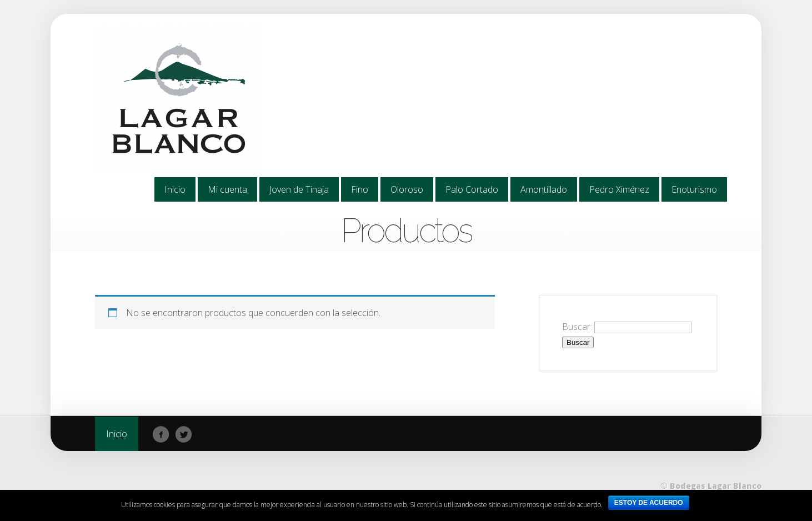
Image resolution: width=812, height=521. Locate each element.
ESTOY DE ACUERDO (649, 503)
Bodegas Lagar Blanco (716, 486)
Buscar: (577, 327)
